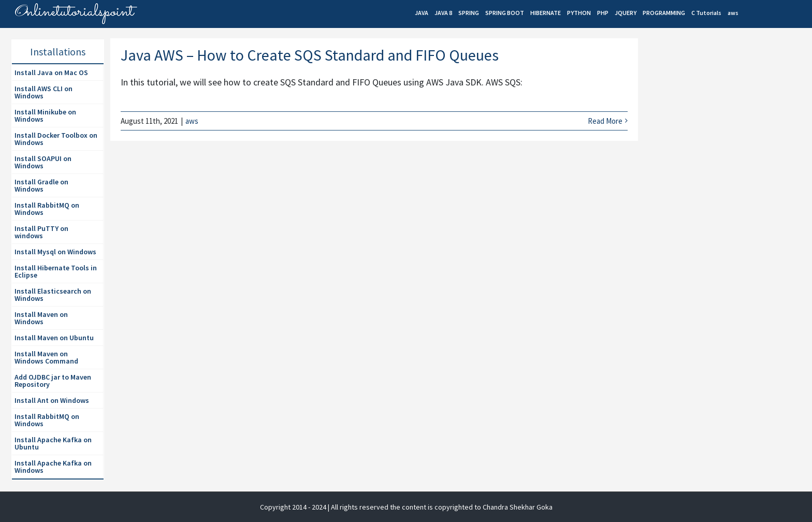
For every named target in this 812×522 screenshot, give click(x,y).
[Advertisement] (722, 127)
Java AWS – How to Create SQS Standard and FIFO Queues (310, 55)
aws (192, 121)
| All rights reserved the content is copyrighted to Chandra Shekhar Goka (440, 507)
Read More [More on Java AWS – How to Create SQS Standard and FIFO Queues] (605, 121)
